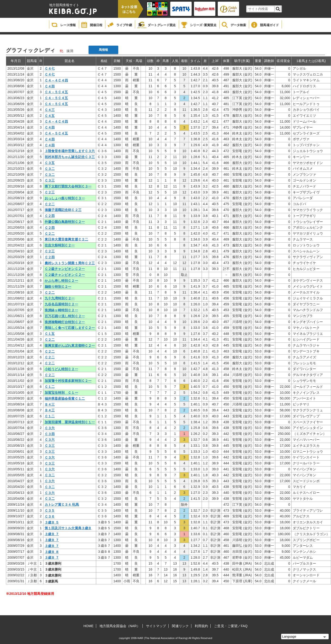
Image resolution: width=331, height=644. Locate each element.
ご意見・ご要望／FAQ (231, 626)
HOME (89, 626)
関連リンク (180, 626)
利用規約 (201, 626)
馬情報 (103, 50)
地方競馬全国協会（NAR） (120, 626)
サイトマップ (156, 626)
